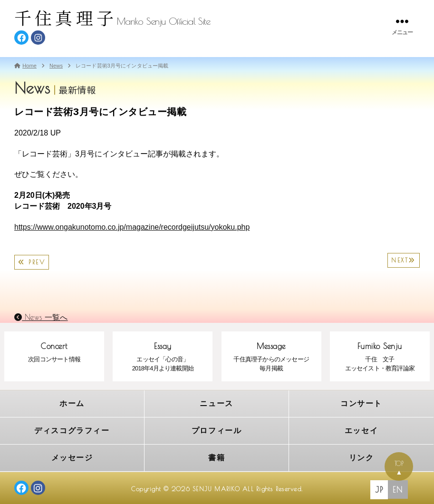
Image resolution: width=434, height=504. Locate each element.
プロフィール (217, 429)
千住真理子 (66, 17)
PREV (32, 262)
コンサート (362, 403)
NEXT (404, 260)
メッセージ (72, 455)
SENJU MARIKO (216, 486)
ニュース (217, 403)
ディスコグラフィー (72, 429)
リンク (361, 455)
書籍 (217, 455)
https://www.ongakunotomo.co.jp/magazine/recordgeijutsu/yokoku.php (132, 227)
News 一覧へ (41, 317)
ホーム (72, 403)
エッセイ (361, 429)
